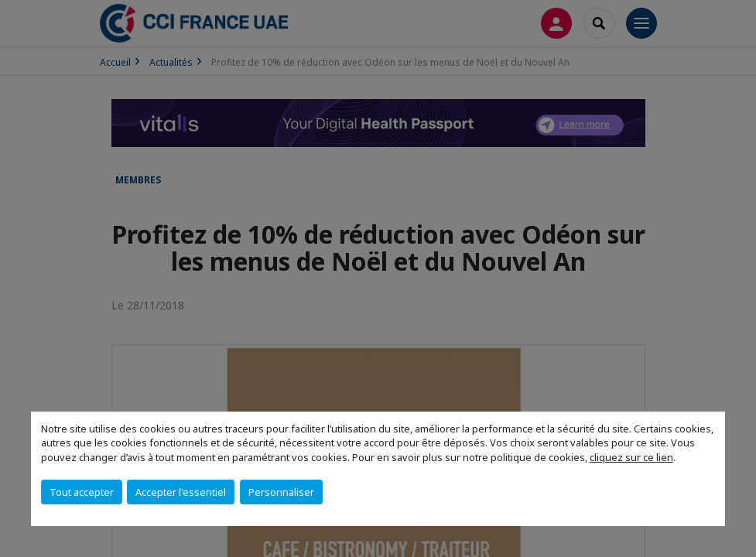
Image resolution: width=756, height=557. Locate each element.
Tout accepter (82, 492)
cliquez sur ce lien (631, 457)
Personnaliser (281, 492)
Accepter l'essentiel (181, 492)
